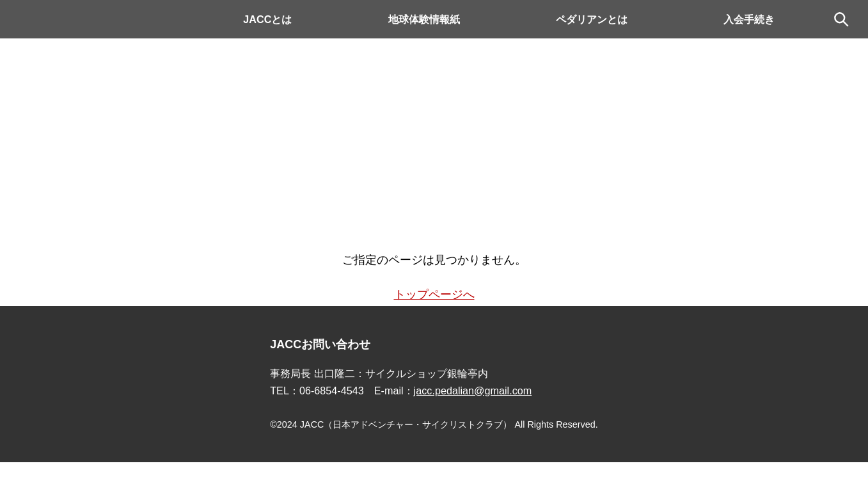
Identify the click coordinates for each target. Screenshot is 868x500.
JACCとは (267, 19)
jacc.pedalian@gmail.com (473, 391)
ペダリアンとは (592, 19)
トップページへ (434, 294)
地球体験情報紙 (424, 19)
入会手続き (749, 19)
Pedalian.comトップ (77, 19)
